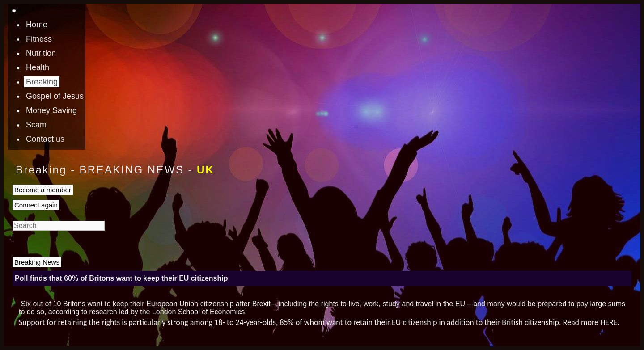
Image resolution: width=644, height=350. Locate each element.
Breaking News (37, 262)
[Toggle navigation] (14, 11)
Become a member (43, 190)
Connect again (36, 205)
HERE (609, 322)
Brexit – (264, 304)
